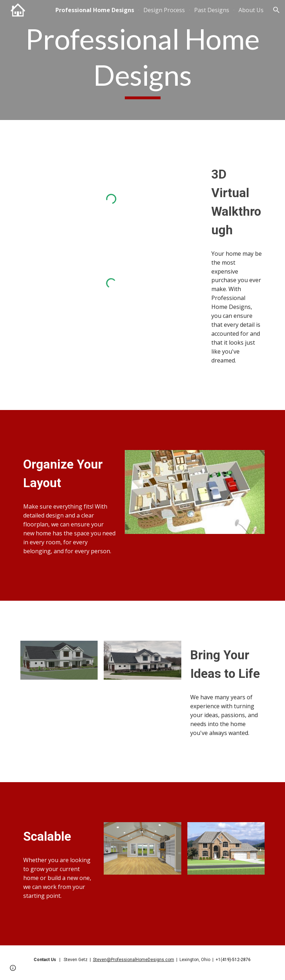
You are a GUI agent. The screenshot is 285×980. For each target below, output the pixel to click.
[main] (143, 60)
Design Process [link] (164, 10)
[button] (276, 10)
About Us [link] (251, 10)
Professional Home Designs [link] (95, 10)
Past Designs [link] (212, 10)
